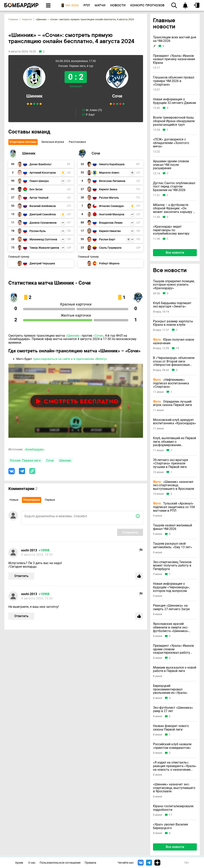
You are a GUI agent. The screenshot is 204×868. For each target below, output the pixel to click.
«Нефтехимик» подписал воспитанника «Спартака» (171, 383)
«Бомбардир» (34, 449)
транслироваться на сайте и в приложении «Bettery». (70, 359)
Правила (90, 863)
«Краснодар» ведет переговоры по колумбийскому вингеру (171, 230)
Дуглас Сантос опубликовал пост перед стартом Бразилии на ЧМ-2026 (174, 187)
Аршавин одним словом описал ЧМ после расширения (171, 165)
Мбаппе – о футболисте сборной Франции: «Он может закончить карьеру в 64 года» (174, 208)
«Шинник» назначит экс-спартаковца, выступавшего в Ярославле (174, 788)
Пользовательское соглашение (60, 863)
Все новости (175, 253)
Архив (19, 863)
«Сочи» (98, 336)
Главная (13, 19)
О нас (32, 863)
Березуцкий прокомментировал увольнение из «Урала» (170, 689)
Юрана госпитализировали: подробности (174, 808)
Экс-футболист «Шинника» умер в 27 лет (173, 709)
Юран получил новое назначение (174, 341)
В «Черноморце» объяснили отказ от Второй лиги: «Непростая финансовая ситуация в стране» (174, 361)
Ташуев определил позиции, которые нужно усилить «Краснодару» (174, 285)
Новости (27, 19)
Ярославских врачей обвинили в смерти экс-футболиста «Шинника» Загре (171, 627)
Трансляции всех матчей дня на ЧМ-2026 (175, 39)
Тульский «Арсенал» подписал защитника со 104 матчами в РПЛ (174, 507)
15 (178, 348)
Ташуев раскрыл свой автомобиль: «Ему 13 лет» (173, 545)
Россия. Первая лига (25, 461)
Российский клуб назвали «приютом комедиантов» (172, 746)
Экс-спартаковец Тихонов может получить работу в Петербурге (172, 566)
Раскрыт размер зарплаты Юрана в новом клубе (173, 323)
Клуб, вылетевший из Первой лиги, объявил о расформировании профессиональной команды (175, 442)
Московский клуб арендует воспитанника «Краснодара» (175, 422)
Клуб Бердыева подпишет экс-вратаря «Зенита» (172, 305)
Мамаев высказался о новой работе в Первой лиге (175, 669)
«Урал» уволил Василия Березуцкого (171, 826)
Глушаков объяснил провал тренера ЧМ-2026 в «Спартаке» (174, 81)
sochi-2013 (29, 550)
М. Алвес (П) (92, 110)
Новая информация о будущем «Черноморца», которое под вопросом (171, 587)
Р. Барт (88, 115)
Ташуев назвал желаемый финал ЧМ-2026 (173, 527)
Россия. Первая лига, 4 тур (76, 66)
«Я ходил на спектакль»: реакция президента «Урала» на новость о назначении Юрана (175, 766)
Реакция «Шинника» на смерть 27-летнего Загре (171, 607)
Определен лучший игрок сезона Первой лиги (172, 403)
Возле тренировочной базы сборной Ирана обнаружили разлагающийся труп (174, 121)
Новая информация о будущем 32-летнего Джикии (175, 101)
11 (171, 815)
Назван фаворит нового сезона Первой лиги (171, 728)
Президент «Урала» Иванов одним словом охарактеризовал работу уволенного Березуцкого (173, 649)
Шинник (34, 96)
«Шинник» (73, 336)
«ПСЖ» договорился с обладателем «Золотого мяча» (171, 143)
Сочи (117, 96)
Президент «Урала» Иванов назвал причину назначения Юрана (174, 59)
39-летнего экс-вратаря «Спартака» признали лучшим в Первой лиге (171, 463)
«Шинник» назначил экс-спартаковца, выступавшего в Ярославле (174, 485)
